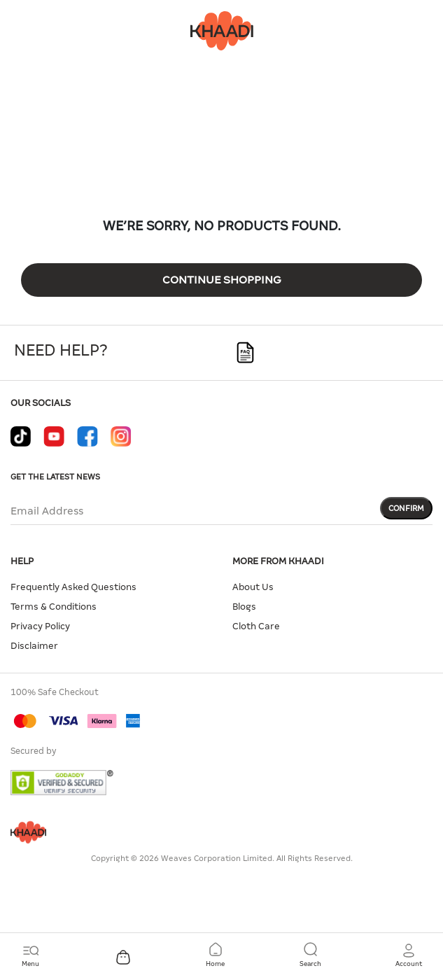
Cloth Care (256, 626)
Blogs (244, 607)
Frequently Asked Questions (73, 587)
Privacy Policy (40, 626)
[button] (409, 955)
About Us (253, 587)
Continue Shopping (222, 280)
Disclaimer (34, 646)
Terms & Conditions (54, 607)
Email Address (47, 511)
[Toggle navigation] (30, 955)
